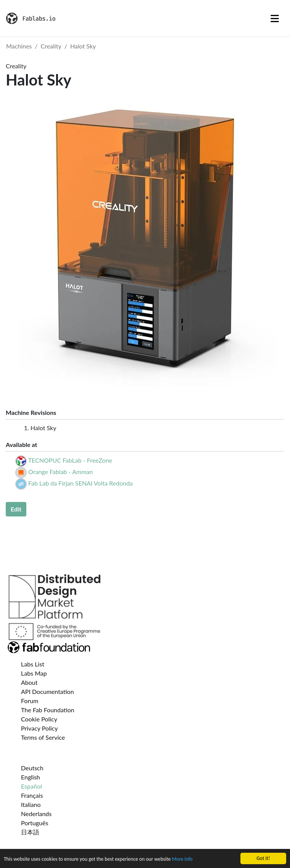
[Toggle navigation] (275, 18)
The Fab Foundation (48, 710)
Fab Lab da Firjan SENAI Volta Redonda (81, 483)
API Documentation (48, 691)
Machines (19, 46)
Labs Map (34, 673)
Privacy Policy (39, 728)
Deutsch (32, 768)
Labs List (33, 664)
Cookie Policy (39, 719)
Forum (30, 701)
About (29, 682)
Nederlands (36, 814)
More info (182, 862)
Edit (16, 509)
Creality (51, 46)
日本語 (30, 832)
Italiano (31, 804)
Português (35, 823)
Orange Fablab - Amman (60, 472)
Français (32, 795)
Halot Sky (83, 46)
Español (31, 786)
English (31, 777)
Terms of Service (43, 737)
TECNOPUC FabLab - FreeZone (70, 460)
